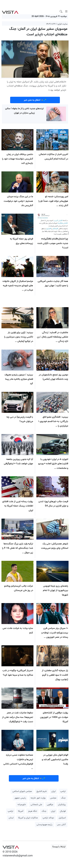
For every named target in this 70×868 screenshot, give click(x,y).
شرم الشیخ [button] (42, 791)
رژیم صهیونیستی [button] (44, 825)
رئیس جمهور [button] (20, 798)
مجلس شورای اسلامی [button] (22, 791)
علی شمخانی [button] (36, 805)
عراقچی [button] (50, 805)
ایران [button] (53, 791)
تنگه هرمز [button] (33, 811)
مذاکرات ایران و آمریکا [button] (28, 818)
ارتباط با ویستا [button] (59, 847)
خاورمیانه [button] (22, 805)
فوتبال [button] (63, 811)
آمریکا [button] (21, 811)
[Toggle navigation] (66, 11)
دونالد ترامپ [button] (48, 818)
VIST (10, 11)
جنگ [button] (63, 798)
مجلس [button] (53, 798)
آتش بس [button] (61, 825)
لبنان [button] (11, 818)
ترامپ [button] (63, 791)
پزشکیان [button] (62, 805)
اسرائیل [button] (62, 818)
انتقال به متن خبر (35, 100)
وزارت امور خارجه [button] (38, 798)
